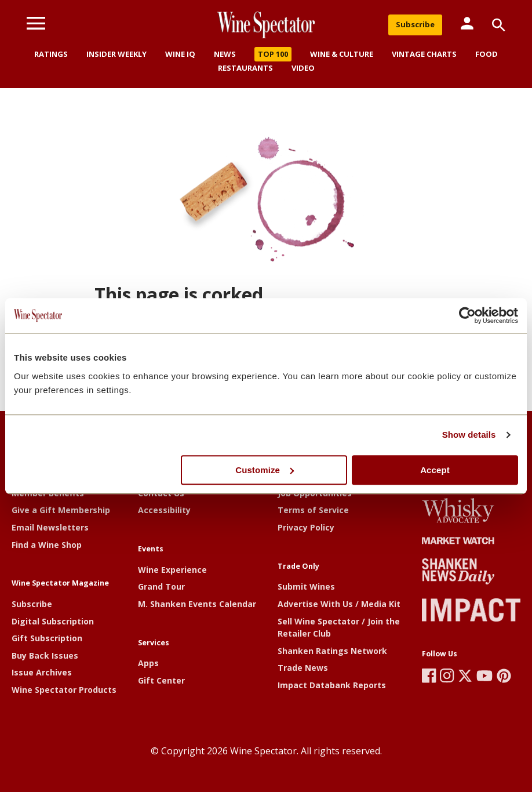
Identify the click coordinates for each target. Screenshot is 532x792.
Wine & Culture (342, 54)
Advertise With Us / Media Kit (339, 604)
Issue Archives (42, 672)
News (225, 54)
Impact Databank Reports (332, 685)
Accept (435, 470)
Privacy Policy (306, 527)
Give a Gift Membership (61, 510)
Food (487, 54)
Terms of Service (313, 510)
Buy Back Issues (45, 655)
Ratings (51, 54)
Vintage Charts (424, 54)
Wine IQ (180, 54)
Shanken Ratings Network (332, 651)
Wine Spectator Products (64, 690)
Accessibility (164, 510)
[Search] (499, 25)
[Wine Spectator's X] (465, 676)
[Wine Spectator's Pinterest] (504, 676)
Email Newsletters (50, 527)
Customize (265, 470)
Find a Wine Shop (47, 545)
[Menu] (36, 23)
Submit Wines (306, 586)
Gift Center (161, 680)
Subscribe (415, 24)
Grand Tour (161, 586)
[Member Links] (467, 23)
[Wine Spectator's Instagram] (447, 676)
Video (303, 68)
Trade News (303, 668)
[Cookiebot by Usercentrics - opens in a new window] (467, 315)
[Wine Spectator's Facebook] (429, 676)
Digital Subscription (53, 621)
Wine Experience (172, 570)
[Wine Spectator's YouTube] (484, 676)
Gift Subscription (47, 638)
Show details (469, 435)
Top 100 (273, 54)
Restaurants (245, 68)
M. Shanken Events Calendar (197, 604)
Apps (148, 663)
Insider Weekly (116, 54)
